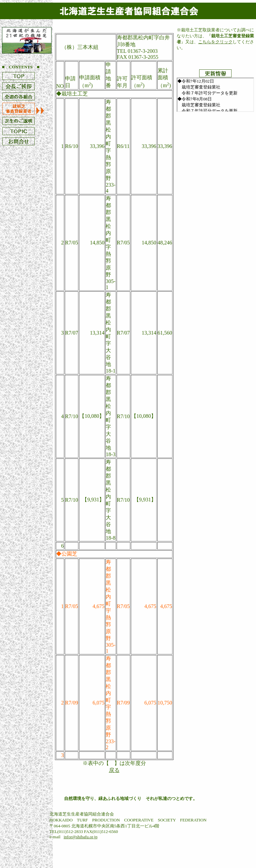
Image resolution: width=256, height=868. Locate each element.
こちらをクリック (215, 42)
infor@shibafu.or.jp (81, 837)
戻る (114, 770)
